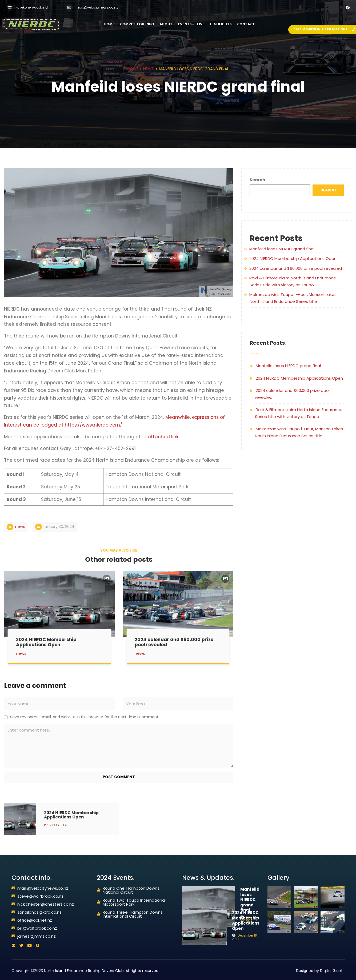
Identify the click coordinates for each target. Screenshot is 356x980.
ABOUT (166, 24)
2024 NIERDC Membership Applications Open (293, 258)
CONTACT (246, 24)
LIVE (201, 24)
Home (133, 69)
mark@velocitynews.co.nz (97, 7)
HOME (109, 24)
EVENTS (185, 24)
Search (257, 180)
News (149, 69)
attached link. (163, 437)
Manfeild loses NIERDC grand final (282, 249)
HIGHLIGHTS (221, 24)
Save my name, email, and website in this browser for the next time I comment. (85, 715)
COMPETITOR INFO (137, 24)
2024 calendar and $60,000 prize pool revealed (296, 268)
